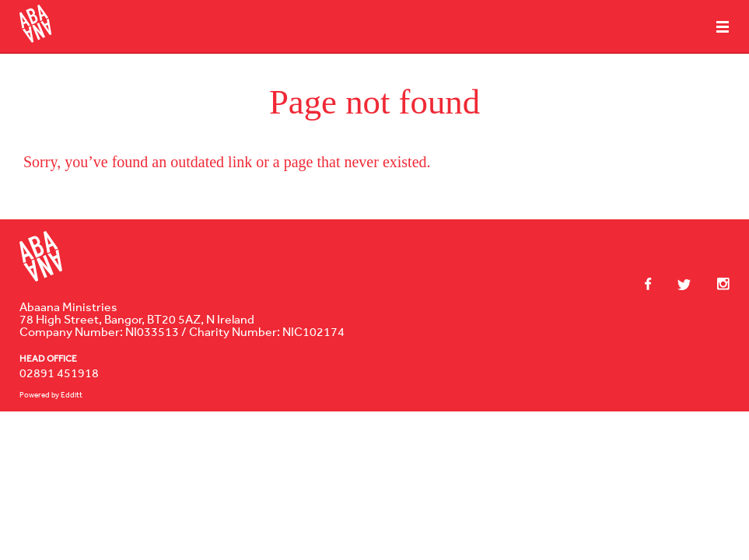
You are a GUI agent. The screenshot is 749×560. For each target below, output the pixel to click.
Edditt (72, 395)
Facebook (648, 284)
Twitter (677, 285)
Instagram (716, 284)
